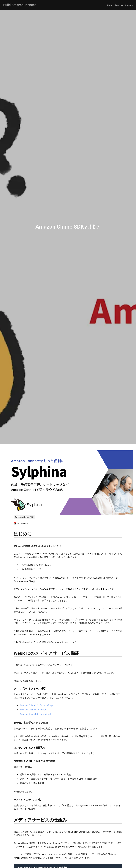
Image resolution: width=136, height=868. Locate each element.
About (109, 5)
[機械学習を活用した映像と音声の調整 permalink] (12, 761)
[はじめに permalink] (12, 534)
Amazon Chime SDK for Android (35, 714)
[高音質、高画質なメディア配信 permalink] (12, 723)
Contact (129, 5)
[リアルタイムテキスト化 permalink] (12, 800)
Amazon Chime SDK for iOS (33, 710)
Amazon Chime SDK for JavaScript (37, 705)
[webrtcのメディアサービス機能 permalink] (12, 653)
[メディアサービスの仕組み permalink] (12, 820)
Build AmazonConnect (19, 5)
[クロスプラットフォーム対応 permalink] (12, 689)
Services (119, 5)
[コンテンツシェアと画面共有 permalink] (12, 748)
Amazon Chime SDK (24, 517)
